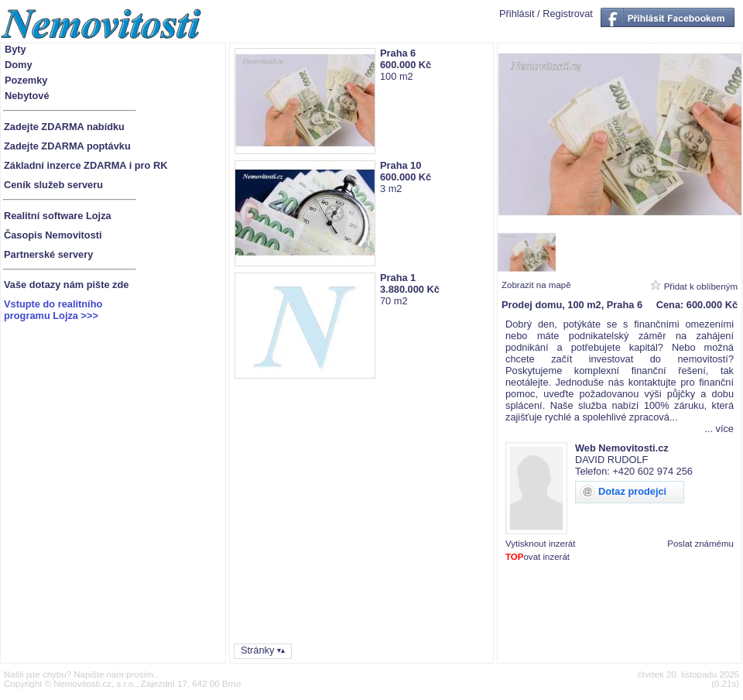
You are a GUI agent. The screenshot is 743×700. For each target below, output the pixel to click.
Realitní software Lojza (58, 216)
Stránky (257, 650)
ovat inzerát (538, 557)
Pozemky (26, 80)
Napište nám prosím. (115, 674)
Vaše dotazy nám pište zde (66, 285)
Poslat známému (700, 544)
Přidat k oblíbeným (701, 287)
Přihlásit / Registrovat (546, 14)
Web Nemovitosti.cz (622, 448)
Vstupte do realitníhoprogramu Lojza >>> (53, 310)
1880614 (729, 566)
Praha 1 (398, 278)
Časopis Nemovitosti (53, 235)
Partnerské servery (48, 254)
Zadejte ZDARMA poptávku (67, 146)
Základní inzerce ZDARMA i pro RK (86, 165)
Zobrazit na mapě (536, 285)
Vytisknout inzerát (540, 544)
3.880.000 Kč (410, 289)
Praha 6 (398, 53)
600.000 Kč (406, 65)
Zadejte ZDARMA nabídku (64, 127)
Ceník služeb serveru (53, 185)
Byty (15, 49)
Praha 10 (401, 165)
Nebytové (27, 96)
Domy (19, 65)
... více (719, 429)
